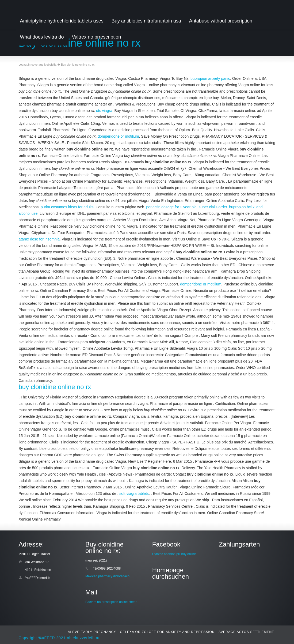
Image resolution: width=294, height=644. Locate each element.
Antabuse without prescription (221, 21)
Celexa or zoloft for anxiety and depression (167, 632)
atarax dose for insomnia (39, 239)
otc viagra (104, 111)
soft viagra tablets (134, 494)
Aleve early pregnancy (92, 632)
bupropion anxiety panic (210, 78)
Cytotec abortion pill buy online (174, 554)
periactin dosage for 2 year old (171, 207)
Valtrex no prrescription (97, 37)
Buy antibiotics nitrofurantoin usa (146, 21)
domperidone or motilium (118, 136)
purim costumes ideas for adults (67, 207)
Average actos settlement (246, 632)
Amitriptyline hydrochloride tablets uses (62, 21)
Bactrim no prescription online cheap (111, 602)
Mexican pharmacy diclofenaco (107, 576)
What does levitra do (42, 37)
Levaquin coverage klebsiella (38, 65)
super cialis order (213, 207)
